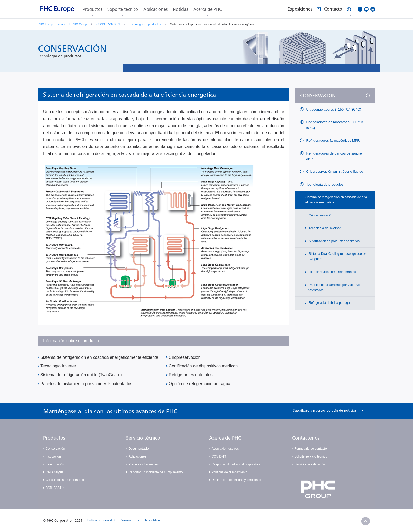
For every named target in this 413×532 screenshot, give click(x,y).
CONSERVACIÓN (108, 24)
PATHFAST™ (55, 488)
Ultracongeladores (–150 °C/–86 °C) (333, 109)
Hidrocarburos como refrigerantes (332, 272)
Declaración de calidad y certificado (236, 480)
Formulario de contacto (311, 449)
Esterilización (55, 464)
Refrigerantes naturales (191, 375)
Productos (92, 9)
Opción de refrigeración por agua (200, 384)
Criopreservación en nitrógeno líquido (334, 171)
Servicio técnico (143, 438)
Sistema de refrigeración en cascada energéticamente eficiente (99, 357)
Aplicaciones (155, 9)
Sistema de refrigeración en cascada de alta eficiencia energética (336, 200)
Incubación (53, 456)
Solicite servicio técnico (311, 456)
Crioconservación (321, 215)
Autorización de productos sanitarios (334, 241)
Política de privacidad (101, 520)
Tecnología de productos (145, 24)
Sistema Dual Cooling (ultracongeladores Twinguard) (337, 256)
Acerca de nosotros (225, 449)
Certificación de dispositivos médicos (203, 366)
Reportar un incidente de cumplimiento (156, 472)
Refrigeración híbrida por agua (330, 303)
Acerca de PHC (208, 9)
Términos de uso (130, 520)
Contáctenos (306, 438)
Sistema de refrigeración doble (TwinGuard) (81, 375)
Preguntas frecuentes (144, 464)
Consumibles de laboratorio (65, 480)
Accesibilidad (153, 520)
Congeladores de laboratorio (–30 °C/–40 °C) (335, 125)
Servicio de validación (310, 464)
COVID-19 (219, 456)
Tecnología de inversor (324, 228)
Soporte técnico (123, 9)
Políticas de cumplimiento (229, 472)
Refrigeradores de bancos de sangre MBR (334, 156)
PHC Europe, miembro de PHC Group (62, 24)
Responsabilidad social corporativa (236, 464)
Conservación (55, 449)
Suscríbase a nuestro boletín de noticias (328, 411)
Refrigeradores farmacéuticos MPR (333, 140)
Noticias (180, 9)
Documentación (139, 449)
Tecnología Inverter (58, 366)
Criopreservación (185, 357)
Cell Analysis (55, 472)
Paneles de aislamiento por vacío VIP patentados (86, 384)
